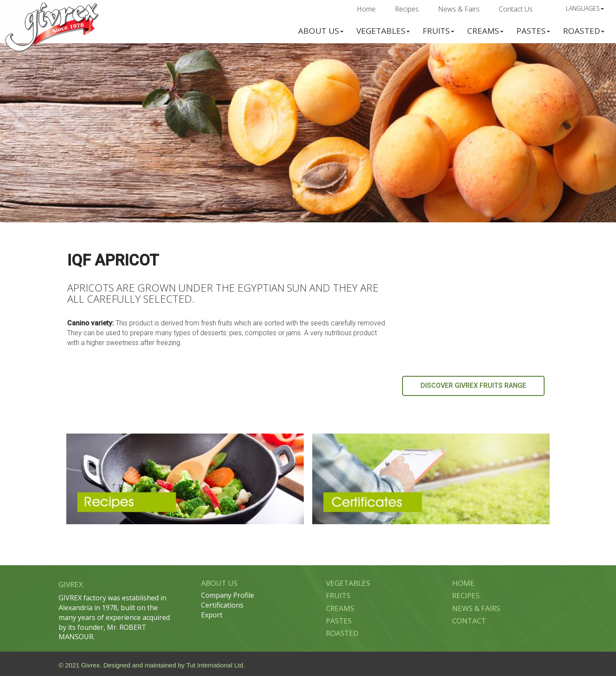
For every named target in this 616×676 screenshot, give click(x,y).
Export (212, 615)
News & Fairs (459, 9)
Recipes (407, 9)
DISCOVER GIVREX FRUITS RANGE (473, 385)
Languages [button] (585, 8)
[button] (321, 30)
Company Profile (228, 595)
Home (366, 9)
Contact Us (516, 9)
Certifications (222, 605)
